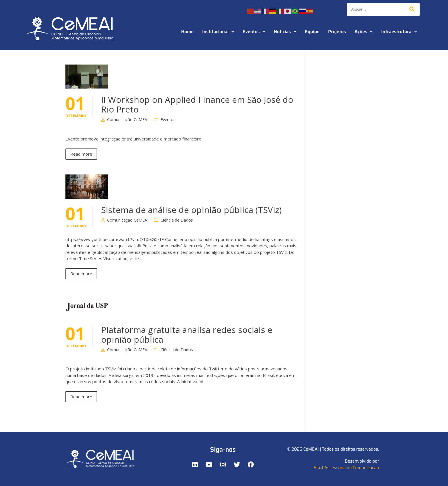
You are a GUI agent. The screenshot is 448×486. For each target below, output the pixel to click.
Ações (364, 32)
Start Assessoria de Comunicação (346, 468)
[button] (218, 32)
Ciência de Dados (177, 220)
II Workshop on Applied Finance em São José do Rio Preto (197, 104)
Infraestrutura (399, 32)
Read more (81, 154)
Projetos (337, 32)
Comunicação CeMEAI (128, 120)
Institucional (218, 32)
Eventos (254, 32)
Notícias (285, 32)
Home (187, 32)
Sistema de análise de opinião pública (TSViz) (191, 210)
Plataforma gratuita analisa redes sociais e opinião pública (187, 335)
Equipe (312, 32)
